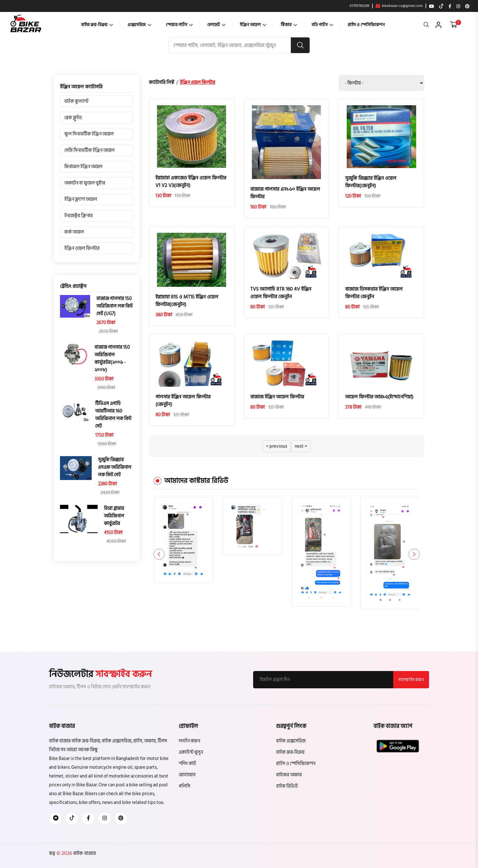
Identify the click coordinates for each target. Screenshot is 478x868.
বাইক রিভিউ (287, 786)
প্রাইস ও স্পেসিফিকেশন (366, 25)
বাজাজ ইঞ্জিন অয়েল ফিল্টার (277, 397)
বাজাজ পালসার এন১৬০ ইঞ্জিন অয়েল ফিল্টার (285, 193)
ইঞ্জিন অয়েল (253, 25)
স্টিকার (289, 25)
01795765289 (359, 6)
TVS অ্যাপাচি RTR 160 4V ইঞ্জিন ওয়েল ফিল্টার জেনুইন (281, 293)
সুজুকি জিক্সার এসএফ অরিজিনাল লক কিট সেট (115, 467)
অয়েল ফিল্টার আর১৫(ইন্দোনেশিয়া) (379, 397)
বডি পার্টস (322, 25)
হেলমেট (216, 25)
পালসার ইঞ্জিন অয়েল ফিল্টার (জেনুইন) (183, 401)
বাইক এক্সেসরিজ (291, 741)
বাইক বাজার (84, 853)
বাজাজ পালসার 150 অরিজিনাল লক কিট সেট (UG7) (114, 306)
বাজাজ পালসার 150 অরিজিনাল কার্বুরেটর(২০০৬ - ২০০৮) (112, 359)
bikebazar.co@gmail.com (399, 6)
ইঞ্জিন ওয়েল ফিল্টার (198, 82)
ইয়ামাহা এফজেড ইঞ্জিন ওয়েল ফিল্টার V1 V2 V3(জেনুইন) (191, 182)
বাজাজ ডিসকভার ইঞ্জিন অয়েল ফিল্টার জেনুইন (374, 293)
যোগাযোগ (187, 775)
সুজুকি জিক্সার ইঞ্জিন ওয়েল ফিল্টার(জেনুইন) (371, 182)
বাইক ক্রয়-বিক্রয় (97, 25)
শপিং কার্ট (187, 764)
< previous (277, 446)
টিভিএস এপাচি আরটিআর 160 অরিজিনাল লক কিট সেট (113, 415)
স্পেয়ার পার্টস (179, 25)
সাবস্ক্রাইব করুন (411, 680)
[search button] (300, 45)
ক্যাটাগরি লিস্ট (162, 82)
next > (301, 446)
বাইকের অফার (289, 775)
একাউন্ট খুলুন (191, 752)
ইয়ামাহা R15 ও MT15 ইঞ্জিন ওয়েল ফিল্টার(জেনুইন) (187, 301)
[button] (414, 554)
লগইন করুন (189, 741)
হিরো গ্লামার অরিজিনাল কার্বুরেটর (114, 516)
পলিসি (185, 786)
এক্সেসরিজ (139, 25)
